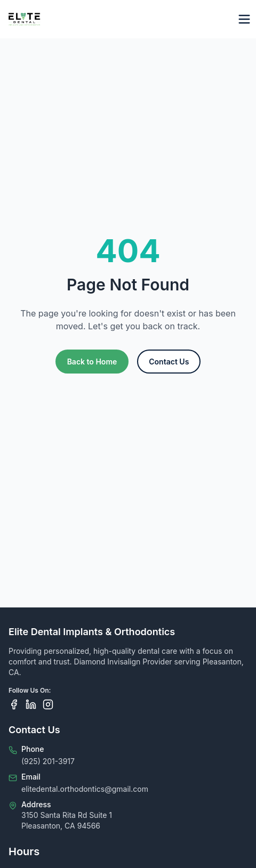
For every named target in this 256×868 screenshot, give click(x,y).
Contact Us (169, 362)
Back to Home (92, 362)
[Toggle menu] (244, 19)
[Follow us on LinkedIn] (31, 704)
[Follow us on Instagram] (48, 704)
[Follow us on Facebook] (14, 704)
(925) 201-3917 (48, 761)
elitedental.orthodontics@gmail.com (85, 789)
